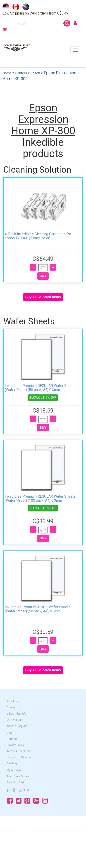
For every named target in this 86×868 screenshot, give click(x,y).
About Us (12, 701)
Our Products (15, 720)
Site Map (12, 763)
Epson (35, 73)
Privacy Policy (15, 745)
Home (7, 73)
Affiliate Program (17, 726)
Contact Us (14, 707)
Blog (10, 733)
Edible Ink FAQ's (17, 714)
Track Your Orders (18, 776)
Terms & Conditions (19, 751)
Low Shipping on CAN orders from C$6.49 (35, 13)
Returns (12, 739)
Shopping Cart (15, 782)
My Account (14, 770)
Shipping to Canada (19, 757)
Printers (21, 73)
